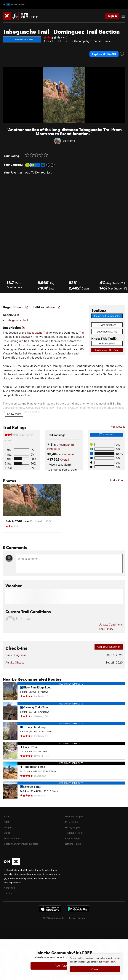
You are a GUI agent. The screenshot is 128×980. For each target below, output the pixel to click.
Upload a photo (107, 343)
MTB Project (72, 822)
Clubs (7, 833)
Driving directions (107, 325)
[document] (95, 964)
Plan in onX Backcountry (107, 316)
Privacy (81, 918)
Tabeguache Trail (17, 320)
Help (6, 822)
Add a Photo (117, 480)
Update (111, 624)
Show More (14, 414)
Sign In (112, 16)
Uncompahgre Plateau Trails (92, 41)
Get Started (64, 966)
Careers (8, 893)
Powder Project (73, 838)
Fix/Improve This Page (107, 350)
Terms (72, 918)
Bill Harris (69, 141)
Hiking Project (73, 827)
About (7, 816)
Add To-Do (32, 172)
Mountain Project (74, 816)
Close (95, 969)
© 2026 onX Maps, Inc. (54, 918)
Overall (65, 459)
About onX (9, 888)
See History (106, 629)
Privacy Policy (109, 962)
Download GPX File (107, 332)
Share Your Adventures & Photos (21, 844)
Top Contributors (13, 838)
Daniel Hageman (16, 655)
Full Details (118, 427)
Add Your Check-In (109, 647)
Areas (47, 41)
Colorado (68, 454)
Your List (46, 172)
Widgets (8, 827)
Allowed (51, 307)
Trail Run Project (74, 833)
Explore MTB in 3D (104, 54)
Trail (82, 332)
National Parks (73, 844)
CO (57, 41)
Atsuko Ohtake (15, 662)
